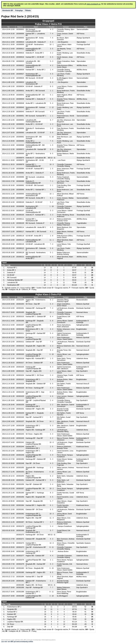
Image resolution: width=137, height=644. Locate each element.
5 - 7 (52, 501)
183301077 (20, 556)
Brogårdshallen (81, 329)
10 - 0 (52, 442)
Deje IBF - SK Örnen (33, 463)
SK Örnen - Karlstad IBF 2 (35, 522)
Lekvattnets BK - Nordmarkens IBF (32, 83)
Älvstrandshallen (82, 300)
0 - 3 (52, 564)
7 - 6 (52, 38)
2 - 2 (52, 405)
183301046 (20, 455)
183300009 (20, 45)
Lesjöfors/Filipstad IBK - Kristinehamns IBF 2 (34, 355)
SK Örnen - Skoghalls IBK (35, 568)
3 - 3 (52, 215)
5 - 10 (52, 137)
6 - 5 (52, 57)
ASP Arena (81, 34)
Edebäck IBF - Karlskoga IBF (36, 308)
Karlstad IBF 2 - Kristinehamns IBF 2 (33, 447)
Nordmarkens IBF (13, 285)
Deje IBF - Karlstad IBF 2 (34, 417)
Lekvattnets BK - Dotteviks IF (36, 42)
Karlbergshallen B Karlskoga (82, 322)
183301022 (20, 379)
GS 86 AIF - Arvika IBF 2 (34, 236)
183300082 (20, 173)
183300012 (20, 49)
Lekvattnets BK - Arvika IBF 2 (36, 227)
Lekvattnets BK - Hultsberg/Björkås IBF (33, 121)
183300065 (20, 141)
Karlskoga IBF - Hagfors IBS (35, 572)
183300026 (20, 78)
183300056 (20, 128)
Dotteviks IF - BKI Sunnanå (35, 112)
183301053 (20, 472)
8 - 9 (52, 82)
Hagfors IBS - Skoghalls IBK (35, 497)
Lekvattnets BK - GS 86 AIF (35, 133)
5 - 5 (52, 99)
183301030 (20, 392)
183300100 (20, 202)
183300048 (20, 103)
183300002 (20, 29)
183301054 (20, 476)
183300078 (20, 164)
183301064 (20, 505)
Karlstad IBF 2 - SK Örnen (35, 375)
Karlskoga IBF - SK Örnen (35, 535)
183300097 (20, 198)
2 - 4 (52, 160)
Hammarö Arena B (83, 346)
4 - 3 (52, 29)
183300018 (20, 57)
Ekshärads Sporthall (83, 308)
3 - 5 (52, 49)
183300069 (20, 154)
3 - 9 (52, 455)
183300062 (20, 137)
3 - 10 (52, 596)
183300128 (20, 253)
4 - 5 (52, 74)
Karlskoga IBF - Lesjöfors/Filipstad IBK (33, 368)
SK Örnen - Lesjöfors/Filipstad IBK (33, 338)
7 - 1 (52, 181)
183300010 (20, 42)
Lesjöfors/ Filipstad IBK (15, 622)
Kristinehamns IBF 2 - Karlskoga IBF (33, 552)
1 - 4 (52, 70)
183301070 (20, 526)
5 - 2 (52, 202)
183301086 (20, 585)
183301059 (20, 484)
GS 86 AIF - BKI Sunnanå (35, 185)
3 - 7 (52, 417)
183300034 (20, 86)
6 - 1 (52, 505)
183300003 (20, 38)
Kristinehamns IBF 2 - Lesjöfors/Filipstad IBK (33, 515)
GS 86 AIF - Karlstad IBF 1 (35, 169)
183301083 (20, 568)
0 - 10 (52, 354)
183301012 (20, 342)
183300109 (20, 223)
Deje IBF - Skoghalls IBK (34, 501)
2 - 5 (52, 447)
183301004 (20, 300)
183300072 (20, 149)
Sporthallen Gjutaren (83, 543)
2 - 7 (52, 371)
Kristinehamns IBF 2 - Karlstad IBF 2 (33, 593)
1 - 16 (52, 206)
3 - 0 (52, 128)
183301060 (20, 493)
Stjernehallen (81, 42)
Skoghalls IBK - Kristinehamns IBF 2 (33, 531)
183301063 (20, 501)
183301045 (20, 438)
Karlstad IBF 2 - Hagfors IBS (35, 505)
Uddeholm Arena (82, 359)
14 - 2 (52, 219)
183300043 (20, 112)
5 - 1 (52, 95)
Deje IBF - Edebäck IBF (34, 484)
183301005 (20, 312)
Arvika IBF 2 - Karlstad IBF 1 (36, 190)
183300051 (20, 116)
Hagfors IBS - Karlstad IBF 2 (35, 359)
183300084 (20, 169)
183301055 (20, 468)
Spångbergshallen (83, 325)
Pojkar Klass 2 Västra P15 (48, 24)
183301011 (20, 333)
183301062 (20, 514)
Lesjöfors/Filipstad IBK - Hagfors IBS (34, 326)
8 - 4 (52, 317)
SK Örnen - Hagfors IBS (34, 434)
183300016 (20, 53)
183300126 (20, 244)
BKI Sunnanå (12, 278)
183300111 (20, 219)
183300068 (20, 145)
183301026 (20, 388)
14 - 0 (52, 543)
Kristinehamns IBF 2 (14, 607)
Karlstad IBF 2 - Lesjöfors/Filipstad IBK (33, 544)
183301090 (20, 588)
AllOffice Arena (82, 65)
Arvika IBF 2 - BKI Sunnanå (35, 91)
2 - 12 (52, 107)
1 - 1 (52, 91)
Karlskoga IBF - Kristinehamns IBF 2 (33, 406)
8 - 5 (52, 86)
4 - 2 (52, 65)
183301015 (20, 346)
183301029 (20, 396)
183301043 (20, 434)
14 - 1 (52, 421)
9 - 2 (52, 350)
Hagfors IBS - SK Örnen (34, 585)
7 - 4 (52, 34)
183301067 (20, 522)
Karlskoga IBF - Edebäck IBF (36, 459)
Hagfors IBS (11, 619)
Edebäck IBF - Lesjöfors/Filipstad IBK (33, 443)
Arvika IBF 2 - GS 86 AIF (34, 124)
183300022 (20, 65)
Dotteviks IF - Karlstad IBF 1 (35, 215)
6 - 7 (52, 120)
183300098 (20, 206)
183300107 (20, 211)
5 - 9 (52, 133)
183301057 (20, 489)
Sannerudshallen (83, 29)
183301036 (20, 430)
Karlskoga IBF (12, 617)
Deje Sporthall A (82, 371)
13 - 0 (52, 392)
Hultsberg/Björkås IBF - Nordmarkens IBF (34, 195)
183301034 (20, 413)
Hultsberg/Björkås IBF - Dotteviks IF (34, 66)
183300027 (20, 74)
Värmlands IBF (8, 10)
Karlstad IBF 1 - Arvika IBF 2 (35, 70)
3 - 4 (52, 78)
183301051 (20, 480)
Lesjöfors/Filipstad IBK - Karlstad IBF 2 (34, 397)
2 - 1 (52, 185)
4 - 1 (52, 223)
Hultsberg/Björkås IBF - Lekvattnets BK (34, 241)
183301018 (20, 359)
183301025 (20, 367)
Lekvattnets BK (12, 283)
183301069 (20, 531)
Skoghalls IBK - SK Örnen (35, 421)
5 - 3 (52, 61)
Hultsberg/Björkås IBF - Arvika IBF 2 (34, 258)
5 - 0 (52, 551)
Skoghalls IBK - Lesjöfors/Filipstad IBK (33, 313)
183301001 (20, 308)
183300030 (20, 70)
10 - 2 (52, 489)
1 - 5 (52, 145)
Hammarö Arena (82, 312)
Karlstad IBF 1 (12, 268)
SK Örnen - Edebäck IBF (34, 363)
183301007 (20, 325)
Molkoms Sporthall (83, 304)
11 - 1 (52, 240)
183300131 (20, 257)
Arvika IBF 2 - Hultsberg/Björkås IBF (33, 142)
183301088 (20, 596)
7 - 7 (52, 588)
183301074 (20, 543)
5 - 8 (52, 321)
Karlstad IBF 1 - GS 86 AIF (35, 57)
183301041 (20, 442)
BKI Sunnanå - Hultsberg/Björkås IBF (33, 30)
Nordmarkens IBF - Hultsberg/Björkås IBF (33, 75)
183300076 (20, 158)
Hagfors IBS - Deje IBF (34, 518)
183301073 (20, 547)
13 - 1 (52, 312)
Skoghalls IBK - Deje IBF (34, 350)
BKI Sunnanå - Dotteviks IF (35, 223)
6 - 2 (52, 300)
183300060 (20, 133)
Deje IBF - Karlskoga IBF (34, 588)
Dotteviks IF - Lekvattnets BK (36, 158)
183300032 (20, 82)
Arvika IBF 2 (11, 270)
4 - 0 (52, 430)
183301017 (20, 363)
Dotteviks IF (11, 273)
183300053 (20, 124)
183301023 (20, 371)
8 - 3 (52, 367)
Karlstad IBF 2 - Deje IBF (34, 577)
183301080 (20, 551)
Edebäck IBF (12, 614)
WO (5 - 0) (52, 158)
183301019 (20, 350)
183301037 (20, 421)
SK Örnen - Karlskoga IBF (35, 388)
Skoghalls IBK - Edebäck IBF (36, 384)
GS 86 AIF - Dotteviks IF (34, 86)
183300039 (20, 99)
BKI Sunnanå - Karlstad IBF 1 (36, 116)
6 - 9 (52, 149)
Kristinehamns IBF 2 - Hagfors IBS (33, 452)
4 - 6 (52, 363)
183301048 (20, 463)
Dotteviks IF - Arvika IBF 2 (35, 53)
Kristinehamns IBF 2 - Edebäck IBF (33, 426)
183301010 (20, 317)
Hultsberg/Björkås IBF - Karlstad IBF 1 (34, 50)
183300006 (20, 34)
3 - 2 (52, 53)
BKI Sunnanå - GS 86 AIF (35, 78)
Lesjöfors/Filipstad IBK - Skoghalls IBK (34, 456)
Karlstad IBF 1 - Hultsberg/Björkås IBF (33, 165)
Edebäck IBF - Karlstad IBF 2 (36, 480)
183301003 (20, 304)
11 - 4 (52, 518)
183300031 (20, 91)
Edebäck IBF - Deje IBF (34, 342)
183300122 (20, 248)
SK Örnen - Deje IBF (33, 304)
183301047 (20, 451)
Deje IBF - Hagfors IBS (34, 371)
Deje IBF (10, 627)
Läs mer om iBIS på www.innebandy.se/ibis (17, 642)
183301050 (20, 459)
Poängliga (19, 10)
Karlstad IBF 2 (12, 612)
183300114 (20, 227)
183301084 (20, 577)
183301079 (20, 560)
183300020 (20, 61)
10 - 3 (52, 164)
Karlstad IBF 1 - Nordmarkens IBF (32, 220)
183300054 (20, 120)
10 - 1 (52, 45)
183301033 (20, 400)
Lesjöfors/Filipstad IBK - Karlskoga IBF (34, 527)
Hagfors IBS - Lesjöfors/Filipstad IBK (33, 477)
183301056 (20, 497)
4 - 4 (52, 173)
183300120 (20, 240)
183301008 (20, 329)
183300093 (20, 194)
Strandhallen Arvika (83, 53)
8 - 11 (52, 547)
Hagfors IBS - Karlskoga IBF (35, 430)
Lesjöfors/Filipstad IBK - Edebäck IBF (34, 597)
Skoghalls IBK (12, 609)
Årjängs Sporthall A (83, 38)
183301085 (20, 572)
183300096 (20, 190)
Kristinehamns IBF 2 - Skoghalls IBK (33, 380)
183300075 (20, 160)
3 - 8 (52, 248)
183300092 (20, 185)
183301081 (20, 581)
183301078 (20, 564)
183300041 (20, 95)
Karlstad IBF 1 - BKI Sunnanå (36, 232)
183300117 (20, 232)
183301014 (20, 338)
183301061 (20, 510)
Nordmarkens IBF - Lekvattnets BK (32, 207)
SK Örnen (11, 624)
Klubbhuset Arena (82, 447)
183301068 (20, 518)
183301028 (20, 384)
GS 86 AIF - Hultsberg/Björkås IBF (33, 211)
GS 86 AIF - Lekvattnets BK (35, 244)
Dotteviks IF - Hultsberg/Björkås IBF (33, 182)
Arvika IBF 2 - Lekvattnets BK (36, 103)
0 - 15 (52, 568)
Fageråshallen (82, 223)
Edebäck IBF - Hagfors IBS (35, 409)
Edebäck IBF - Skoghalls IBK (36, 539)
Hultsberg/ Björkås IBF (15, 280)
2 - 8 (52, 236)
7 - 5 (52, 141)
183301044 (20, 447)
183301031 (20, 409)
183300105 (20, 215)
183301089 (20, 592)
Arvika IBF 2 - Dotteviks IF (35, 173)
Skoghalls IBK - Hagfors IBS (35, 346)
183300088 (20, 181)
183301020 (20, 354)
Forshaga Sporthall (83, 45)
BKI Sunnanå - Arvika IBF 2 (35, 198)
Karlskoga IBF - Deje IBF (34, 438)
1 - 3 (52, 338)
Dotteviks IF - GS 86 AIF (34, 202)
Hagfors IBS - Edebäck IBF (35, 556)
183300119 (20, 236)
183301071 (20, 539)
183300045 (20, 107)
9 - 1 (52, 198)
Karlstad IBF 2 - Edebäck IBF (36, 317)
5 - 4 (52, 103)
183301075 (20, 535)
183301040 (20, 417)
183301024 (20, 375)
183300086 (20, 177)
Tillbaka (28, 10)
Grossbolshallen (82, 86)
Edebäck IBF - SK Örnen (34, 510)
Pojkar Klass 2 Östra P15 (48, 294)
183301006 (20, 321)
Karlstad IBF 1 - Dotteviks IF (35, 99)
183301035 (20, 405)
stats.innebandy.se (93, 4)
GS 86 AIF (11, 275)
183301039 (20, 426)
